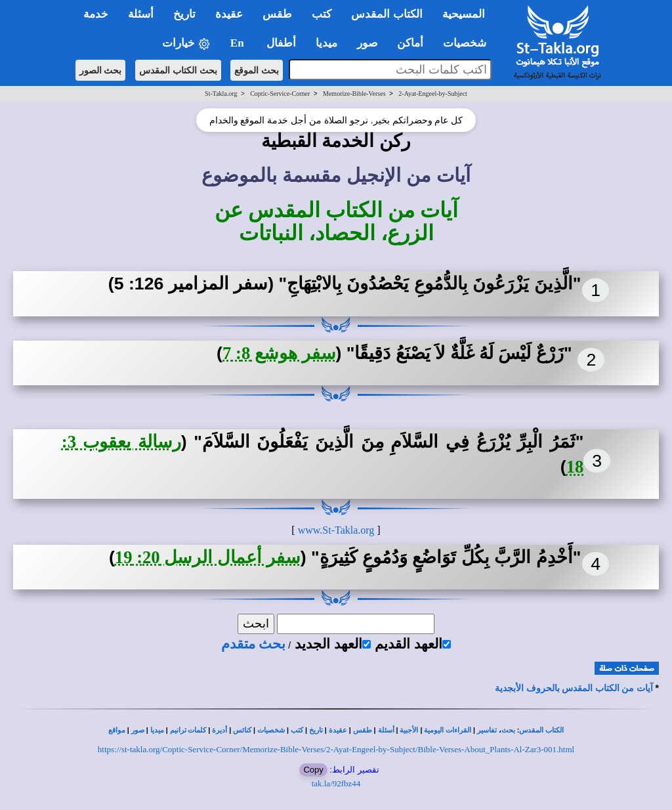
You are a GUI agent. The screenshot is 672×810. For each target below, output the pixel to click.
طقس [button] (277, 14)
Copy (313, 770)
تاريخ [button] (184, 14)
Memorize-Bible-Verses (354, 94)
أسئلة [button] (141, 14)
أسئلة (386, 730)
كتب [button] (322, 14)
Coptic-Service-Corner (280, 94)
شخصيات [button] (469, 43)
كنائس (242, 730)
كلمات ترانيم (188, 730)
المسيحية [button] (464, 14)
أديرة (220, 730)
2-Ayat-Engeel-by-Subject (433, 94)
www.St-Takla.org (336, 530)
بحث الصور (101, 70)
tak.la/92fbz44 (336, 783)
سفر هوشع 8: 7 (279, 353)
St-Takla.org (221, 94)
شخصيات (271, 730)
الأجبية (409, 730)
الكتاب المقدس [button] (387, 14)
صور (138, 730)
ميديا (157, 730)
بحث (508, 730)
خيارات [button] (186, 44)
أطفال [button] (281, 43)
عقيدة (338, 730)
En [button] (239, 43)
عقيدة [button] (229, 14)
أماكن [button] (410, 43)
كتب (297, 730)
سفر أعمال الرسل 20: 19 (208, 557)
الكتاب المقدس (541, 730)
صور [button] (367, 43)
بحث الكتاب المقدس (178, 70)
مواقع (117, 730)
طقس (363, 730)
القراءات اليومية (448, 730)
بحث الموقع (257, 70)
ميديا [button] (326, 43)
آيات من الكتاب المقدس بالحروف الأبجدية (574, 688)
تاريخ (316, 730)
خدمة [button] (96, 14)
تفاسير (487, 730)
